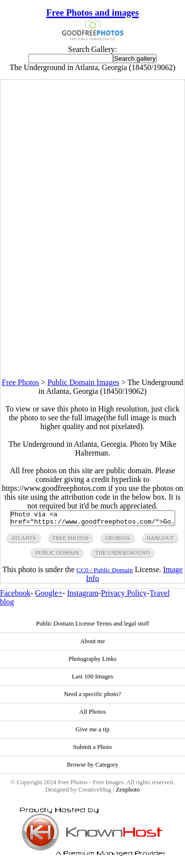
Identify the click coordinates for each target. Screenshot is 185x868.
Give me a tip (92, 732)
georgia (117, 541)
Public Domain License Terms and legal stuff (92, 627)
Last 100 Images (93, 679)
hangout (160, 541)
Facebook (15, 596)
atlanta (24, 541)
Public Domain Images (83, 382)
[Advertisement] (92, 286)
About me (93, 644)
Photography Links (92, 662)
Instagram (83, 596)
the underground (123, 555)
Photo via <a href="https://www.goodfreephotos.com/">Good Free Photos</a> (93, 520)
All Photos (92, 715)
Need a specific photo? (93, 697)
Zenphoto (127, 793)
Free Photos (21, 382)
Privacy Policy (124, 596)
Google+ (49, 596)
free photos (71, 541)
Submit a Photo (93, 750)
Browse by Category (92, 768)
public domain (57, 555)
